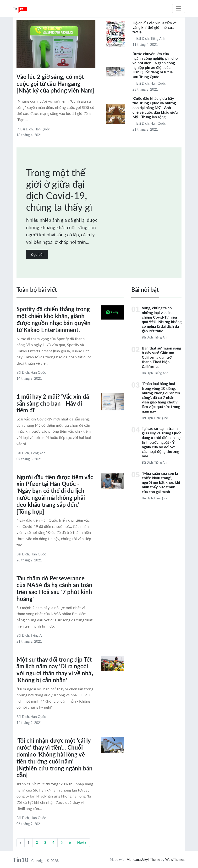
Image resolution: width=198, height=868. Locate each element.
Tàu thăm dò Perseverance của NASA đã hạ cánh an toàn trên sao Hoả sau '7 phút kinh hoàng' (54, 588)
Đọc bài (37, 254)
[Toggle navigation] (179, 8)
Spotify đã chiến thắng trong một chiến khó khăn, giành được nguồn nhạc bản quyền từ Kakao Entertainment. (54, 319)
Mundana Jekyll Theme (144, 859)
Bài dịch (27, 129)
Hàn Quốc (42, 129)
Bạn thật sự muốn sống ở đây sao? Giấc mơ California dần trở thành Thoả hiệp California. (161, 357)
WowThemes (175, 859)
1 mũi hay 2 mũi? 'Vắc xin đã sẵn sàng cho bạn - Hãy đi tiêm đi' (53, 403)
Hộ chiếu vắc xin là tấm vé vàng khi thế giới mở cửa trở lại (155, 27)
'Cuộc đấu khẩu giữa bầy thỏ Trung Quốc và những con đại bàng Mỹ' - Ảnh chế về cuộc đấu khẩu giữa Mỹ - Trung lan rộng (155, 107)
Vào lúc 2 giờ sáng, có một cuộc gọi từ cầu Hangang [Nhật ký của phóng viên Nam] (55, 83)
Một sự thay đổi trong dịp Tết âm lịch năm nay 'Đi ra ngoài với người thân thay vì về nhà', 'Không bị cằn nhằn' (55, 670)
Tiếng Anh (158, 38)
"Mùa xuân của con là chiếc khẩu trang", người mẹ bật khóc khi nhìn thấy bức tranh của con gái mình (161, 482)
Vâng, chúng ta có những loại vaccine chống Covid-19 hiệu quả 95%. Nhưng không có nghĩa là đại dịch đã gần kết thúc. (162, 319)
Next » (82, 842)
